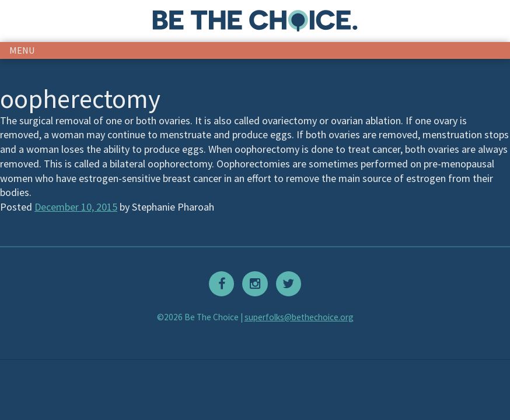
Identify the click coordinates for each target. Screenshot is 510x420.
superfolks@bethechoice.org (299, 317)
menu (22, 50)
